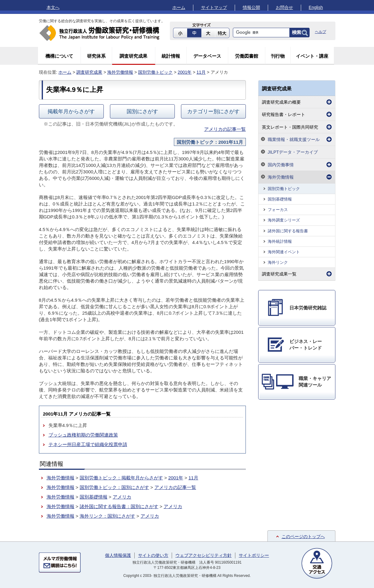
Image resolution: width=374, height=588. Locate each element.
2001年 (185, 72)
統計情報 (171, 56)
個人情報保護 (118, 555)
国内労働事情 (281, 165)
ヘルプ (321, 32)
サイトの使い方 (153, 555)
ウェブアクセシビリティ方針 (204, 555)
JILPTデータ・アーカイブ (293, 152)
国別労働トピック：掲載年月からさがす (121, 478)
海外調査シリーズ (284, 220)
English (316, 7)
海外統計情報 (280, 241)
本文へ (53, 7)
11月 (201, 72)
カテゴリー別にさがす (213, 111)
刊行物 (278, 56)
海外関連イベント (284, 252)
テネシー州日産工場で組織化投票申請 (88, 444)
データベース (207, 56)
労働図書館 (247, 56)
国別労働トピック (155, 72)
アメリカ (122, 497)
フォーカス (278, 210)
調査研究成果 (133, 56)
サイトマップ (214, 7)
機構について (59, 56)
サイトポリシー (254, 555)
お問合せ (284, 7)
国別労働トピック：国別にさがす (114, 487)
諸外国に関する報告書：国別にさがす (119, 506)
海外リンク (278, 262)
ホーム (179, 7)
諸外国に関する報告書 (288, 231)
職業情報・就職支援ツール (294, 139)
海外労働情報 (120, 72)
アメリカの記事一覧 (225, 129)
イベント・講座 (312, 56)
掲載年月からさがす (71, 111)
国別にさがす (142, 111)
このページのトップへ (303, 536)
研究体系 (96, 56)
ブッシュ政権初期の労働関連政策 (83, 435)
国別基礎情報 (94, 497)
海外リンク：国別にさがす (107, 516)
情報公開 (251, 7)
